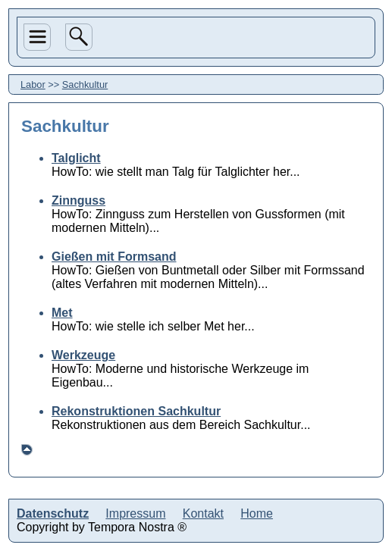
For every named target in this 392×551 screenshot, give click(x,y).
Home (257, 513)
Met (62, 313)
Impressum (135, 513)
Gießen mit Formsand (114, 257)
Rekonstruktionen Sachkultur (136, 411)
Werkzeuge (83, 355)
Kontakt (203, 513)
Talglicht (76, 158)
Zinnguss (78, 200)
